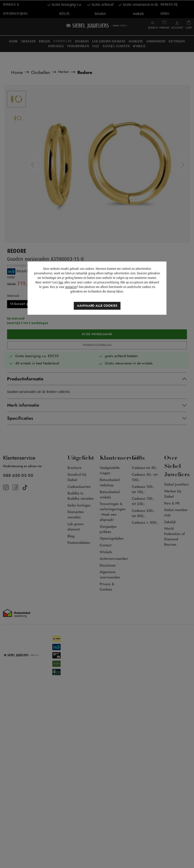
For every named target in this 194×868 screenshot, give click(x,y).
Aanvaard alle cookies (97, 306)
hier (61, 282)
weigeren (71, 287)
